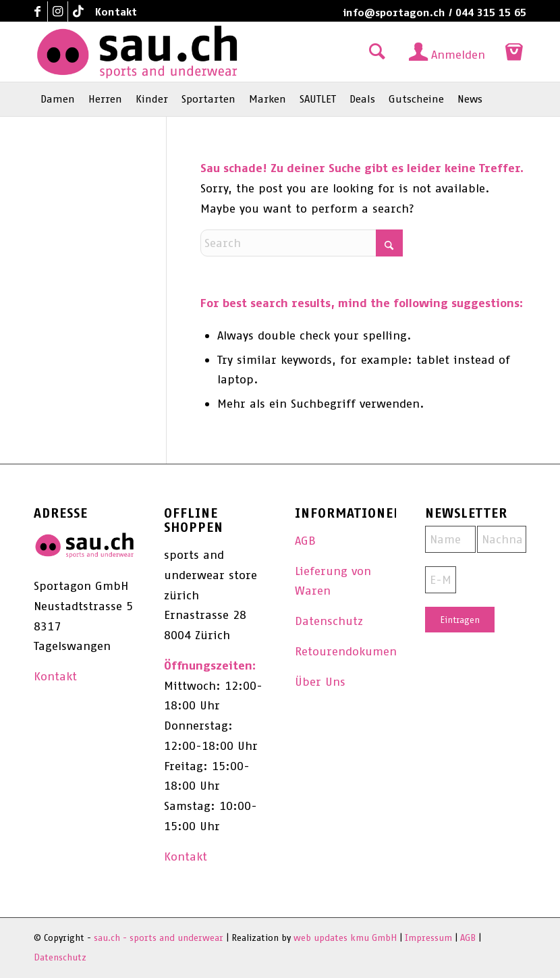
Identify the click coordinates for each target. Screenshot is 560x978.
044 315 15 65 (491, 12)
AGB (305, 541)
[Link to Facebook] (37, 11)
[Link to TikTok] (78, 11)
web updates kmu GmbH (345, 938)
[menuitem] (113, 12)
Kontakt (116, 12)
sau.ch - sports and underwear (159, 938)
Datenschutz (329, 621)
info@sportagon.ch (394, 12)
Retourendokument (348, 651)
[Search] (302, 243)
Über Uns (320, 682)
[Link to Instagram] (58, 11)
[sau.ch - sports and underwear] (137, 52)
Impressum (428, 938)
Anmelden (458, 55)
